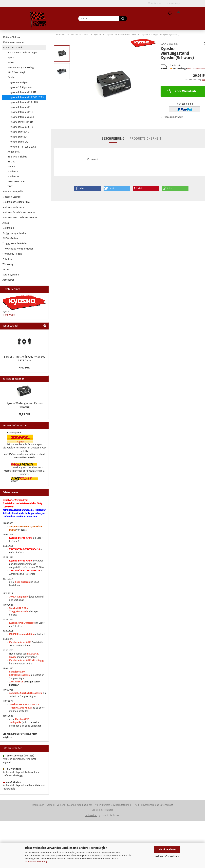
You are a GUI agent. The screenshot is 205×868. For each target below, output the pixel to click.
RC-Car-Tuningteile (13, 192)
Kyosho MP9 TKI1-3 (20, 132)
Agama (11, 58)
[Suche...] (123, 19)
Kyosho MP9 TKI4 (19, 137)
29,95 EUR (24, 414)
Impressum (38, 805)
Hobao (11, 63)
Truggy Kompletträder (15, 243)
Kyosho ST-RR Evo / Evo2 (23, 147)
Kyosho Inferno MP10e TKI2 (24, 102)
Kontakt (50, 805)
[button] (178, 14)
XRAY (10, 186)
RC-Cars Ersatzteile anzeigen (22, 53)
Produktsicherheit (145, 138)
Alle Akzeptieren (167, 850)
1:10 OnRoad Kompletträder (18, 249)
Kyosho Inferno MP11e (21, 112)
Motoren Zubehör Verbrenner (19, 212)
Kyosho (11, 77)
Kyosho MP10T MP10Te (22, 122)
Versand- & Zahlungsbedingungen (75, 805)
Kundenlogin (174, 3)
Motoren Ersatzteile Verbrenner (20, 217)
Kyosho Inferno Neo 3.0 (22, 117)
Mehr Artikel (9, 315)
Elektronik (8, 228)
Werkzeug (8, 264)
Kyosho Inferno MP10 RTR (23, 92)
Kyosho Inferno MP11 (21, 107)
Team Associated (16, 182)
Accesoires (8, 280)
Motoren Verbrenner (14, 207)
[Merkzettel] (170, 14)
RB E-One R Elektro (17, 157)
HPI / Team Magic (17, 72)
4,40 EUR (24, 368)
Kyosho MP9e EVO (19, 142)
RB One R (12, 162)
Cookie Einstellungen (102, 810)
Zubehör (7, 259)
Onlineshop (91, 816)
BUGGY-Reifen (10, 238)
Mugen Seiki (14, 152)
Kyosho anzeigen (19, 82)
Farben (6, 270)
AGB (137, 805)
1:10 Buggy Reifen (12, 254)
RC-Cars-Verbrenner (14, 42)
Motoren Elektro (12, 197)
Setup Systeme (11, 275)
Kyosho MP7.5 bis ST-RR (22, 127)
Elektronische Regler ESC (16, 202)
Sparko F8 (13, 172)
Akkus (6, 223)
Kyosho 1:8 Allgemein (21, 87)
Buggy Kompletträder (14, 233)
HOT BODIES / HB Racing (20, 68)
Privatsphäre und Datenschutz (157, 805)
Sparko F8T (13, 177)
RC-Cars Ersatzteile (13, 48)
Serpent (12, 167)
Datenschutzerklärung (36, 862)
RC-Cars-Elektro (11, 37)
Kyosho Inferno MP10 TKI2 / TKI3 (27, 97)
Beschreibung (113, 138)
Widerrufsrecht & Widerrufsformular (113, 805)
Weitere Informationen (167, 857)
